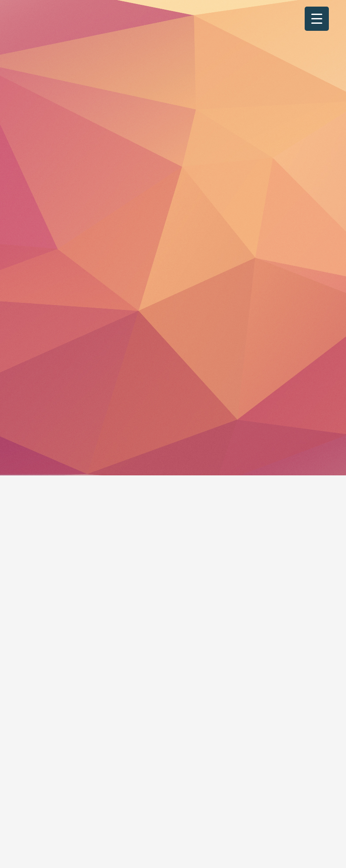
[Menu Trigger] (317, 19)
